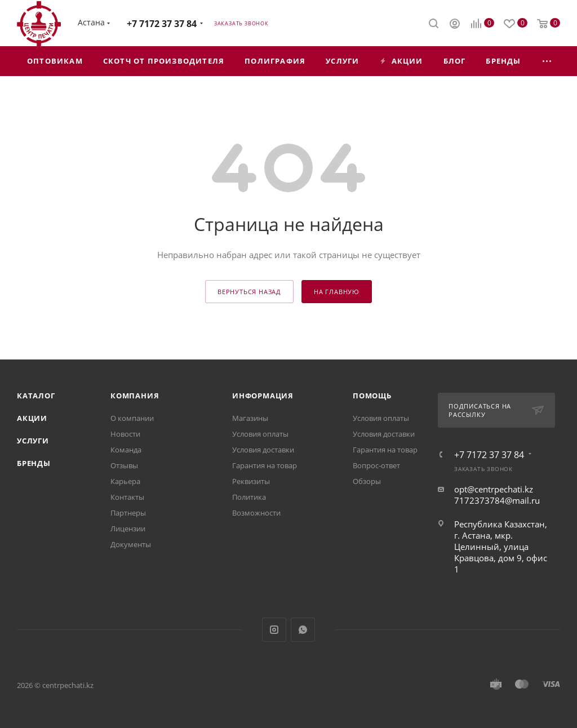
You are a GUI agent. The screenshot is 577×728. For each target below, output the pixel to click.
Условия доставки (263, 450)
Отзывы (124, 465)
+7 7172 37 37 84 (162, 24)
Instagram (274, 630)
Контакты (127, 497)
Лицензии (128, 529)
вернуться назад (249, 292)
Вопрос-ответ (376, 465)
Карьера (125, 481)
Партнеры (128, 513)
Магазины (250, 418)
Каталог (36, 396)
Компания (135, 396)
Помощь (372, 396)
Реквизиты (251, 481)
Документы (131, 544)
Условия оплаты (260, 434)
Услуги (33, 441)
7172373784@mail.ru (497, 500)
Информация (263, 396)
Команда (126, 450)
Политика (249, 497)
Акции (32, 418)
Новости (125, 434)
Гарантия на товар (265, 465)
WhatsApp (303, 630)
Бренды (34, 463)
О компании (132, 418)
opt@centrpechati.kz (494, 489)
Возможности (256, 513)
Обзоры (367, 481)
